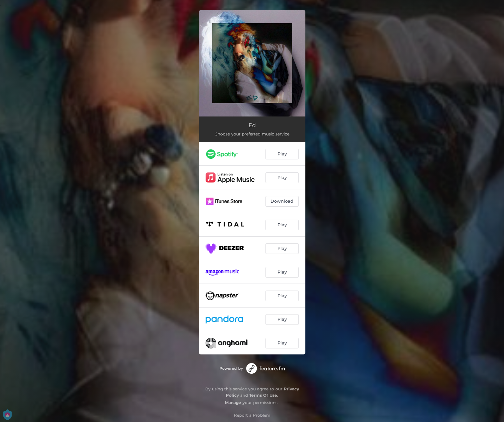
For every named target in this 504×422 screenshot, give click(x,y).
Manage (233, 403)
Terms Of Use (263, 395)
